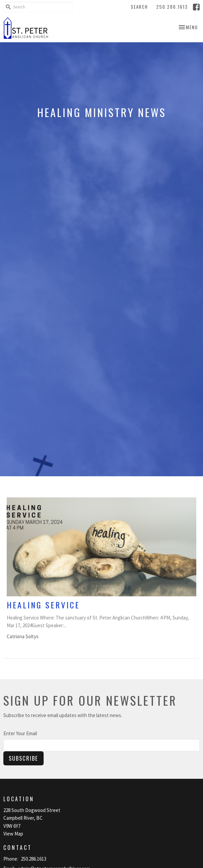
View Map (13, 834)
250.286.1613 (172, 7)
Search (139, 7)
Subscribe (23, 758)
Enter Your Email (20, 733)
